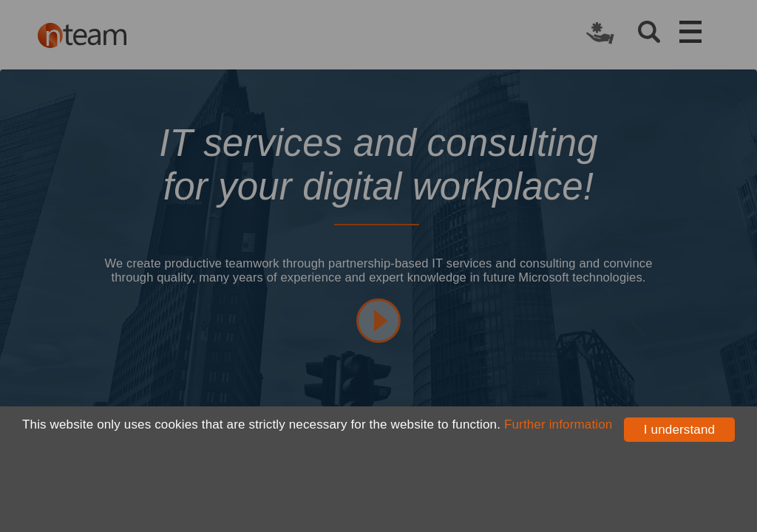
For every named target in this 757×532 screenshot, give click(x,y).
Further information (558, 424)
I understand (679, 430)
